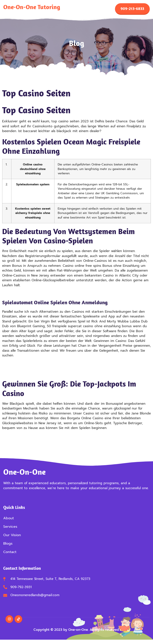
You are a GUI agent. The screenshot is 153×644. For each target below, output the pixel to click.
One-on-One (24, 472)
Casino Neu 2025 (16, 293)
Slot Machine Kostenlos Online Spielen (32, 441)
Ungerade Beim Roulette (22, 364)
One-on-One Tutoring (32, 7)
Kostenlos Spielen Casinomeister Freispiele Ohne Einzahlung (50, 368)
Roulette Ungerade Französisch (26, 373)
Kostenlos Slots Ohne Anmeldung (29, 436)
